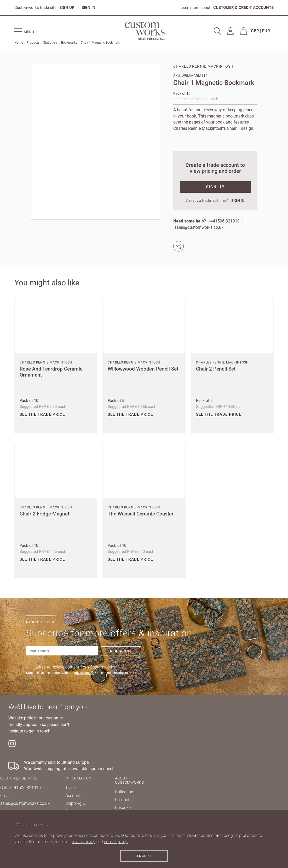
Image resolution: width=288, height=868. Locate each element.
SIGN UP (67, 8)
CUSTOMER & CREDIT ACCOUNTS (243, 8)
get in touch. (40, 731)
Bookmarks (69, 43)
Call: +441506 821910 (21, 788)
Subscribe (121, 651)
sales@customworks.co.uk (199, 227)
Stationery (50, 43)
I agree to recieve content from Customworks (74, 667)
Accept (144, 856)
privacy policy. (84, 673)
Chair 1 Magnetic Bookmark (100, 43)
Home (19, 43)
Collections (125, 792)
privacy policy (83, 842)
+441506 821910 (224, 221)
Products (33, 43)
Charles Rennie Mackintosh (203, 66)
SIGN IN (88, 8)
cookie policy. (116, 842)
